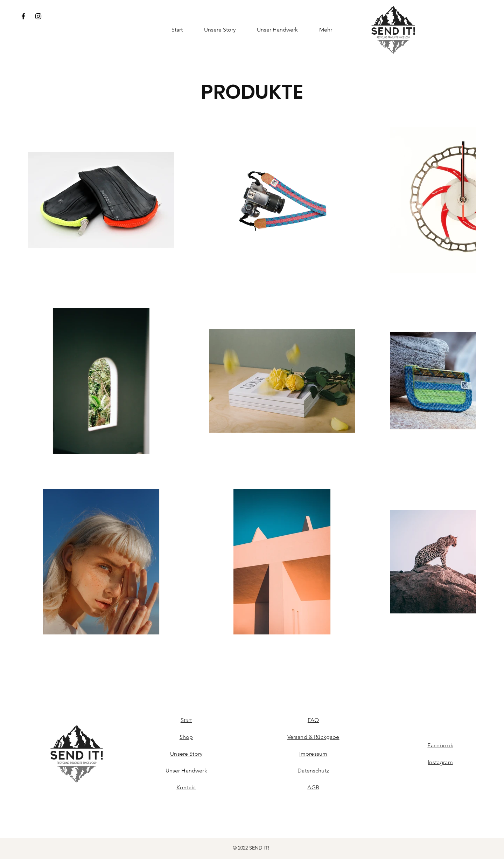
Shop (186, 737)
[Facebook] (23, 16)
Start (186, 720)
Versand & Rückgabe (313, 737)
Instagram (440, 762)
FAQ (313, 720)
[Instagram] (38, 16)
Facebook (440, 745)
